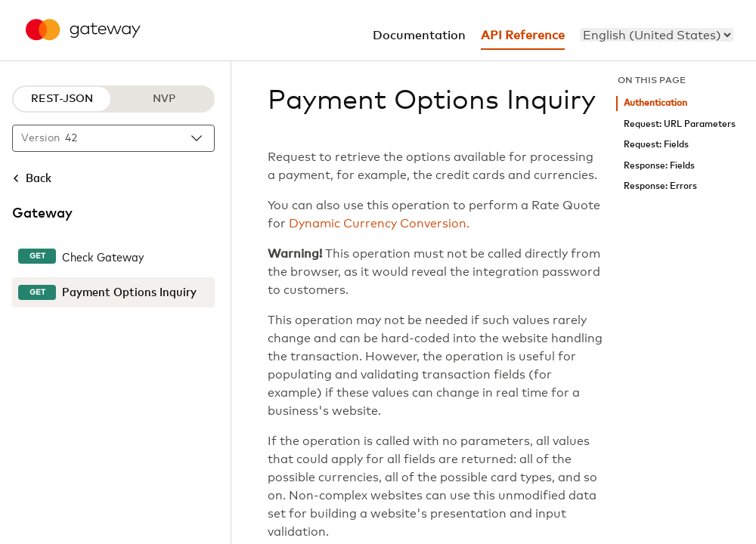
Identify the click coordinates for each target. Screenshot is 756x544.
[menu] (657, 35)
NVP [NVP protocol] (164, 99)
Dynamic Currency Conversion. (379, 224)
